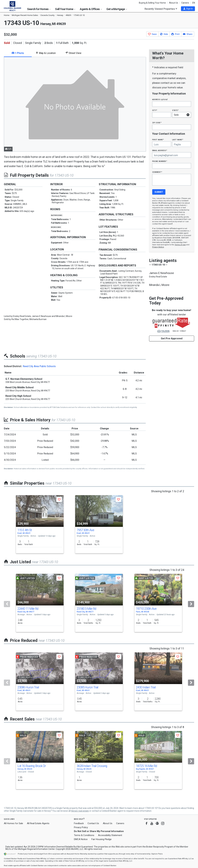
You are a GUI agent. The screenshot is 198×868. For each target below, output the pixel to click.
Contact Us (93, 823)
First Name (158, 140)
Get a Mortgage (117, 9)
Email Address (160, 150)
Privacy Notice (158, 247)
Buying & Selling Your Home (152, 3)
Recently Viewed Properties (161, 9)
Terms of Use (180, 245)
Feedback (79, 823)
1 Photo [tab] (18, 53)
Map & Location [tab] (46, 53)
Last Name (178, 140)
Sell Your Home (65, 9)
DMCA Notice (81, 839)
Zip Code (157, 123)
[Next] (191, 604)
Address (160, 99)
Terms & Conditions (84, 835)
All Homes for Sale (13, 823)
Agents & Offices (91, 9)
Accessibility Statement (110, 835)
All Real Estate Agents (38, 823)
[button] (188, 9)
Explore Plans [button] (157, 854)
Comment (157, 172)
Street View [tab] (73, 53)
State (175, 110)
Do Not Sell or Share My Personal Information (99, 831)
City (155, 110)
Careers (185, 3)
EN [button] (194, 3)
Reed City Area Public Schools (39, 366)
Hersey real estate (80, 811)
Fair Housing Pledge (101, 839)
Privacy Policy (81, 827)
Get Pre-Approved (172, 338)
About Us (174, 3)
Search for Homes (39, 9)
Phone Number (160, 161)
